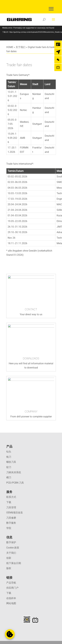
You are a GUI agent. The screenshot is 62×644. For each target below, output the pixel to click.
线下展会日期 (14, 563)
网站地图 (11, 603)
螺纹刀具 (11, 462)
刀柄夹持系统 (14, 472)
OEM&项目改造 (15, 513)
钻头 (9, 452)
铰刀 (9, 467)
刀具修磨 (11, 518)
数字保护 (11, 542)
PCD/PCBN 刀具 (15, 483)
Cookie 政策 (13, 548)
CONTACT (31, 309)
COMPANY (31, 411)
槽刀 (9, 477)
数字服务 (11, 523)
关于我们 (21, 47)
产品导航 (11, 583)
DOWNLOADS (31, 358)
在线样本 (11, 598)
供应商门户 (12, 588)
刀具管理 (11, 507)
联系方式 (11, 497)
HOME (10, 47)
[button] (10, 634)
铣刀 (9, 457)
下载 (9, 502)
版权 (9, 568)
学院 (9, 528)
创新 (9, 558)
